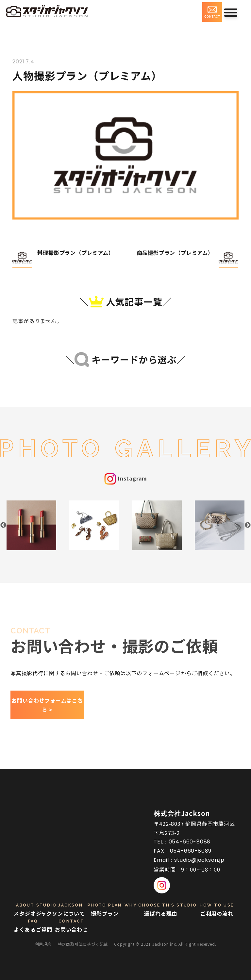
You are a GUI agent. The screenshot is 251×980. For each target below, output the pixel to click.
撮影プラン (105, 910)
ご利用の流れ (217, 910)
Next (248, 525)
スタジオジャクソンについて (49, 910)
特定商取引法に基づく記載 (83, 944)
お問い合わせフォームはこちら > (47, 705)
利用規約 (43, 944)
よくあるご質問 (33, 926)
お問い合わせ (71, 926)
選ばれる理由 (161, 910)
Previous (3, 525)
